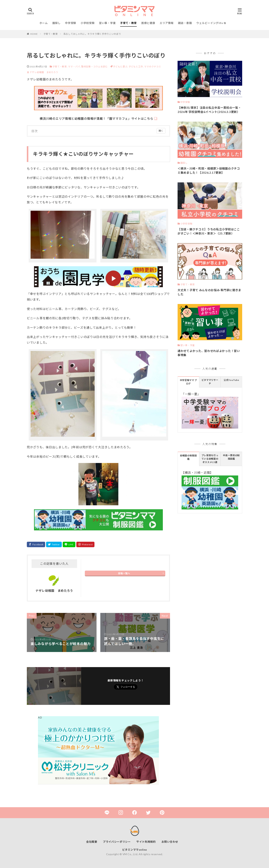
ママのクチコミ (153, 67)
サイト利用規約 (146, 842)
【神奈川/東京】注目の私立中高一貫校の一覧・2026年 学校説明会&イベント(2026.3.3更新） (209, 110)
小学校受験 (88, 23)
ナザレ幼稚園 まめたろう (44, 72)
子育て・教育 (128, 23)
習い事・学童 (107, 23)
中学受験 (71, 23)
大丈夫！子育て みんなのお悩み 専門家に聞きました (209, 292)
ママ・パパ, (74, 67)
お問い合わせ (170, 842)
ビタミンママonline (135, 850)
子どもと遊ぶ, (121, 67)
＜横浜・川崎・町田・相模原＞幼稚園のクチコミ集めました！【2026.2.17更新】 (209, 171)
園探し (56, 23)
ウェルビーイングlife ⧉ (211, 23)
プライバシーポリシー (117, 842)
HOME (34, 34)
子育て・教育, (60, 67)
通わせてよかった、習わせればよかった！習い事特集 (209, 353)
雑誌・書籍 (185, 23)
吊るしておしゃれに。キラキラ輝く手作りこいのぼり (92, 34)
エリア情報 (167, 23)
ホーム (44, 23)
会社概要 (92, 842)
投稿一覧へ (124, 573)
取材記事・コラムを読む (94, 67)
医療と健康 (148, 23)
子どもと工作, (136, 67)
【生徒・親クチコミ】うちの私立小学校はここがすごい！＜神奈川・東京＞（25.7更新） (209, 231)
